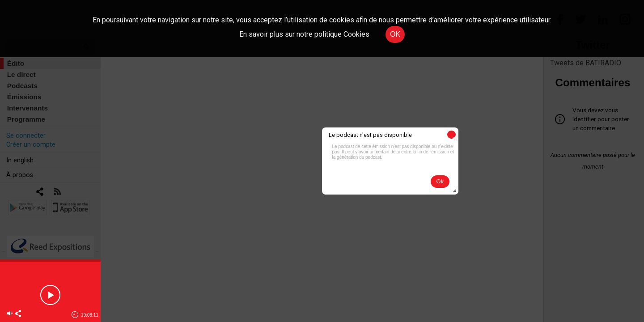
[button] (451, 135)
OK (395, 34)
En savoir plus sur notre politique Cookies (304, 34)
